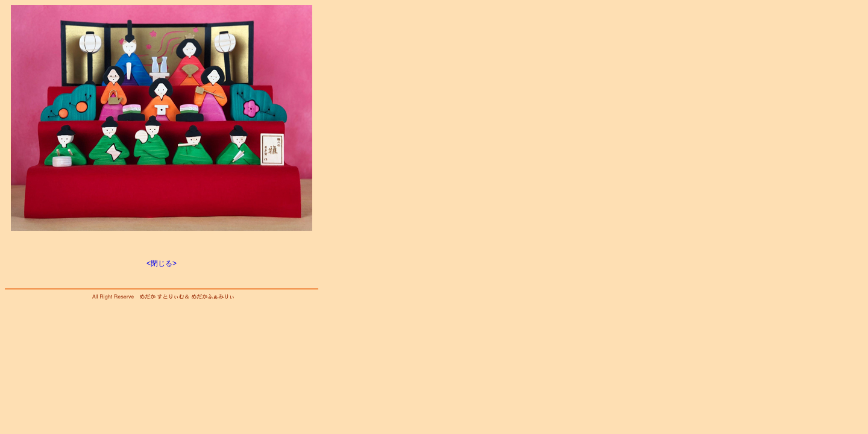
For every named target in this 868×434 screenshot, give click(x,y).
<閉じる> (162, 263)
